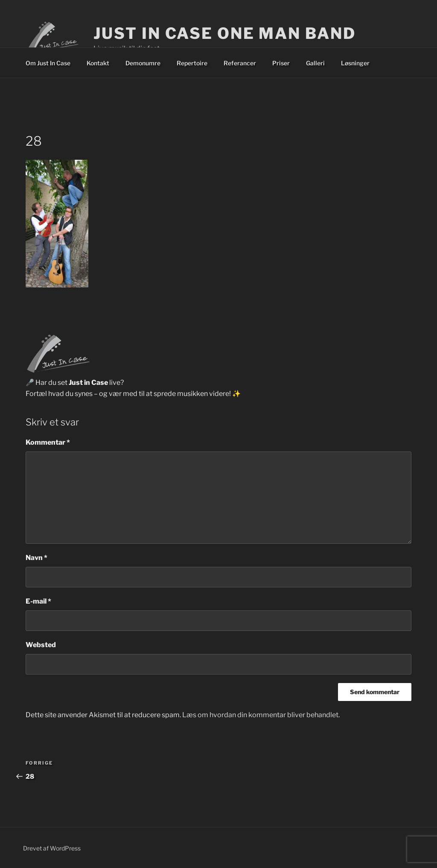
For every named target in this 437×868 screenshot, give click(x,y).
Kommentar (48, 442)
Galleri (315, 63)
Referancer (240, 63)
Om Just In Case (48, 63)
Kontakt (98, 63)
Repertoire (192, 63)
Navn (36, 558)
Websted (41, 645)
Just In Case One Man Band (224, 33)
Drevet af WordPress (52, 848)
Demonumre (143, 63)
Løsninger (355, 63)
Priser (281, 63)
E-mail (38, 601)
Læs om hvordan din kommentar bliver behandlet (260, 715)
